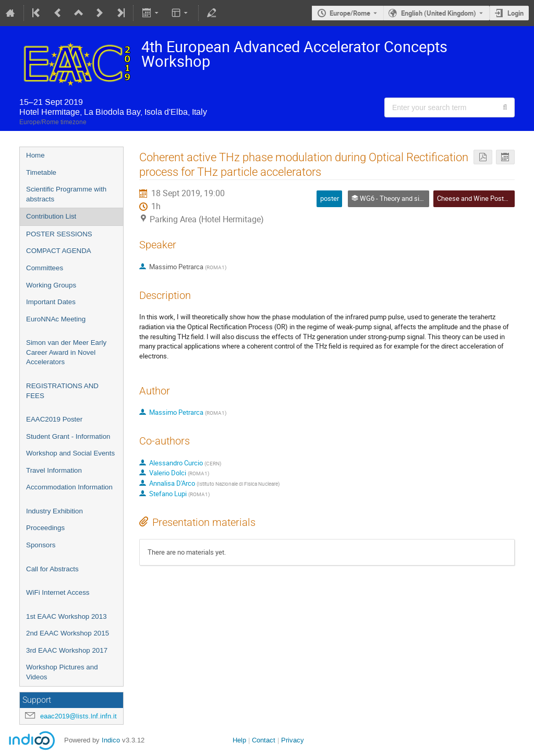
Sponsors (41, 545)
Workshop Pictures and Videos (62, 672)
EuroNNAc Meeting (56, 319)
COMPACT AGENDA (59, 251)
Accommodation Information (69, 487)
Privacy (293, 740)
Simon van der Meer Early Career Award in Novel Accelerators (66, 352)
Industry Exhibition (54, 511)
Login (515, 13)
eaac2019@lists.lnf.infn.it (78, 716)
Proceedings (45, 528)
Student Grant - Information (68, 436)
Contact (264, 740)
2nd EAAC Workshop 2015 (68, 633)
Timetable (41, 172)
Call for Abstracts (52, 569)
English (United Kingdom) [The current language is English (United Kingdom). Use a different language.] (439, 13)
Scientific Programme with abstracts (66, 194)
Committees (45, 268)
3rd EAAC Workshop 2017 (67, 650)
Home (35, 155)
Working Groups (51, 285)
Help (239, 740)
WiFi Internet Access (58, 592)
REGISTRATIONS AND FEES (62, 391)
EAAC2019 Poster (54, 419)
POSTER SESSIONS (59, 234)
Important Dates (51, 302)
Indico (111, 740)
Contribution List (51, 216)
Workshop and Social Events (70, 453)
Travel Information (54, 470)
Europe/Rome (350, 13)
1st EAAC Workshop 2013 (66, 616)
